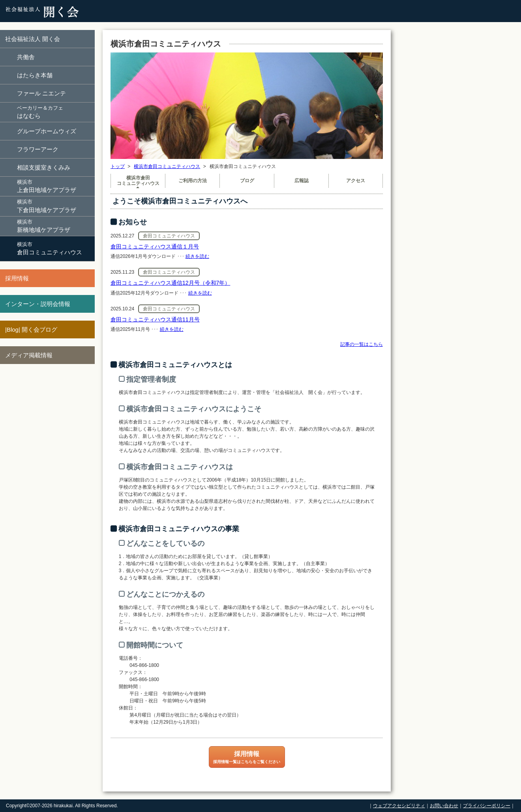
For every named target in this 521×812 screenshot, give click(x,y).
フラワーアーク (38, 149)
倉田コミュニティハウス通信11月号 (155, 319)
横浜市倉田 (138, 181)
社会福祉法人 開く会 (33, 39)
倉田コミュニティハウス (55, 248)
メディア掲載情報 (29, 355)
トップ (118, 166)
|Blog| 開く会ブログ (31, 329)
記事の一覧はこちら (362, 344)
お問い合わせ (444, 806)
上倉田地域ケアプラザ (55, 186)
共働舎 (26, 57)
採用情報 (17, 278)
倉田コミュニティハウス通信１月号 (155, 246)
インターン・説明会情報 (38, 304)
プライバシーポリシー (487, 806)
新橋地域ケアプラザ (55, 226)
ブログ (247, 181)
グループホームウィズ (47, 131)
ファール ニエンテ (41, 93)
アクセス (356, 181)
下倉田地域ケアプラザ (55, 206)
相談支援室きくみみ (44, 167)
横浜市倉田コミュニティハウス (167, 166)
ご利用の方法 (193, 181)
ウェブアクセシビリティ (399, 806)
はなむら (55, 112)
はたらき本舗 (35, 75)
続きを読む (197, 256)
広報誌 (302, 181)
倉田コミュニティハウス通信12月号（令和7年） (170, 283)
